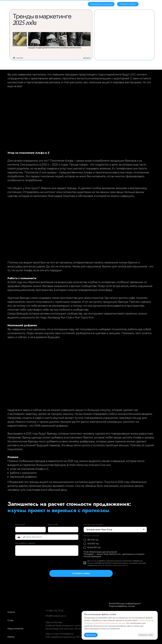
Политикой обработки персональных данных (113, 565)
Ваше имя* (20, 525)
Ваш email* (53, 525)
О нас (10, 620)
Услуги (44, 4)
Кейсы (55, 4)
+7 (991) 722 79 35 (54, 611)
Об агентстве (30, 4)
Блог (66, 4)
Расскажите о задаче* (25, 543)
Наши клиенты (15, 629)
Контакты (77, 4)
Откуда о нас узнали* (93, 525)
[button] (101, 4)
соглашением (145, 620)
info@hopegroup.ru (56, 616)
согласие (93, 561)
